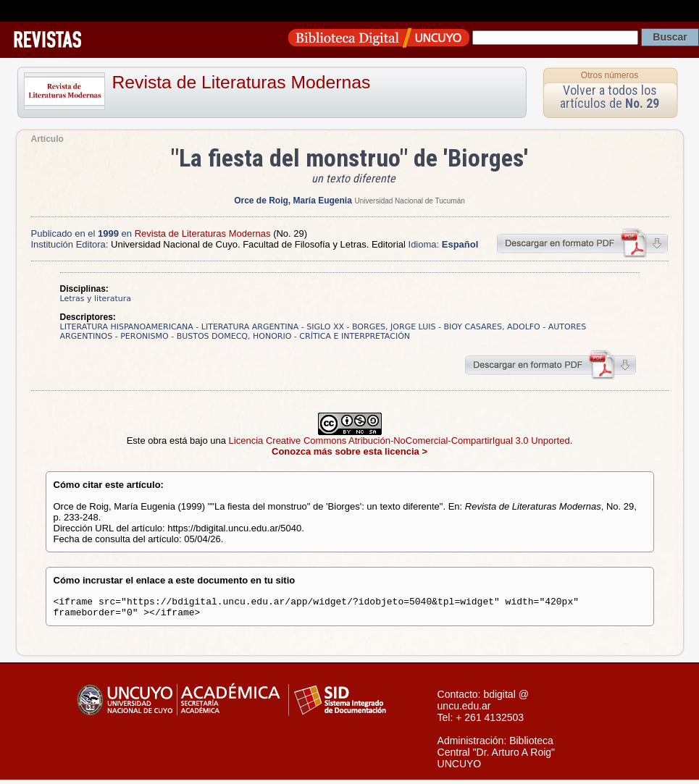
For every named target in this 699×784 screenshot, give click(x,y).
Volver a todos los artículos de (610, 97)
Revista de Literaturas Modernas (242, 82)
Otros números (610, 75)
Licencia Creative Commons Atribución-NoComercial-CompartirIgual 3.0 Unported (399, 441)
